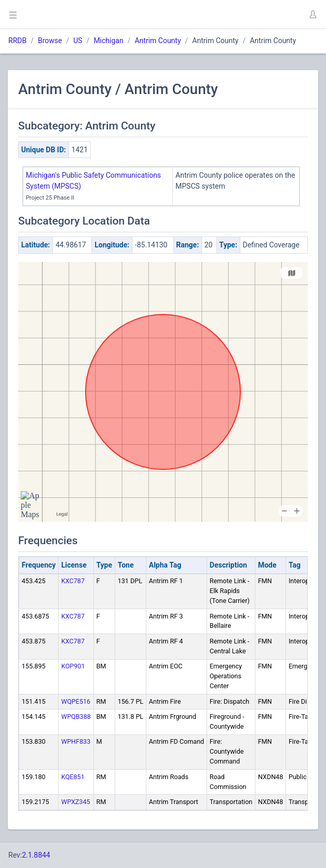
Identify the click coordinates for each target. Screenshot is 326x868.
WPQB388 (76, 716)
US (78, 41)
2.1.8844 (36, 855)
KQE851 (73, 777)
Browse (50, 41)
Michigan (108, 41)
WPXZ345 (76, 802)
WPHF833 (76, 741)
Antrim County (158, 41)
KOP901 (73, 666)
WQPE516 (76, 701)
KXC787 (73, 581)
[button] (313, 15)
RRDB (17, 41)
